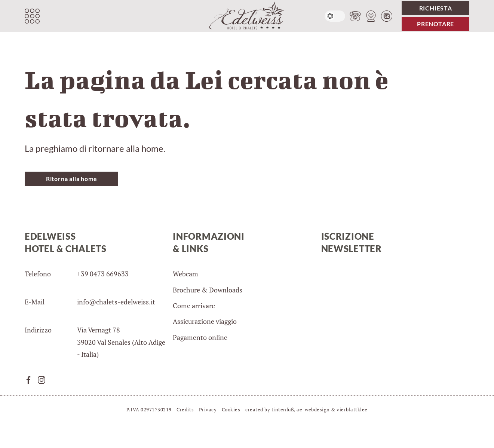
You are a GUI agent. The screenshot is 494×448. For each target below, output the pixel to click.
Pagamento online (200, 337)
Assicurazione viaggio (205, 321)
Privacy (208, 409)
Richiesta (436, 8)
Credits (185, 409)
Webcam (185, 274)
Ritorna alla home (72, 179)
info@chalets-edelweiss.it (116, 302)
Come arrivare (194, 306)
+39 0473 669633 (103, 274)
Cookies (231, 409)
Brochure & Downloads (208, 290)
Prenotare (435, 24)
